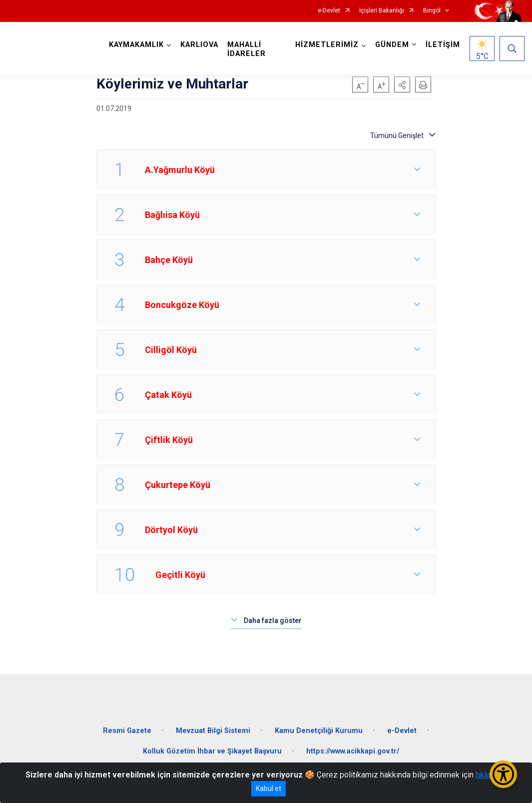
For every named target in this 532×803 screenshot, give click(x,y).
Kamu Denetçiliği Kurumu (319, 730)
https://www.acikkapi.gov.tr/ (353, 751)
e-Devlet (329, 11)
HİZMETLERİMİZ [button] (327, 45)
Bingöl (432, 11)
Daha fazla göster (273, 620)
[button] (402, 84)
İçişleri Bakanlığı (382, 11)
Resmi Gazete (127, 730)
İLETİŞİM (443, 45)
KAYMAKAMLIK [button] (136, 45)
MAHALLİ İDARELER (247, 49)
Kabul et (268, 788)
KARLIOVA (199, 45)
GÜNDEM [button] (392, 45)
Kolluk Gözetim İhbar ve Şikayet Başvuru (212, 751)
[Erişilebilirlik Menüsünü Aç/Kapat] (503, 774)
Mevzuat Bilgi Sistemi (213, 730)
